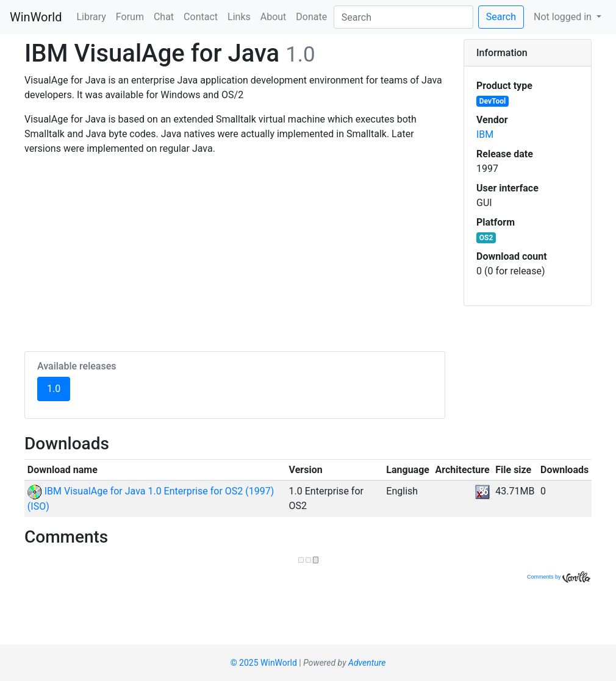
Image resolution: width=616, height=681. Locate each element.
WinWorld (36, 17)
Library (91, 17)
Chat (164, 17)
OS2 (486, 238)
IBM (485, 134)
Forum (130, 17)
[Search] (403, 17)
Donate (311, 17)
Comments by (559, 577)
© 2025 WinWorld (264, 663)
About (274, 17)
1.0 (59, 388)
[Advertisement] (235, 251)
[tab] (528, 53)
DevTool (492, 101)
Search (501, 17)
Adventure (367, 663)
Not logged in (564, 17)
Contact (201, 17)
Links (239, 17)
